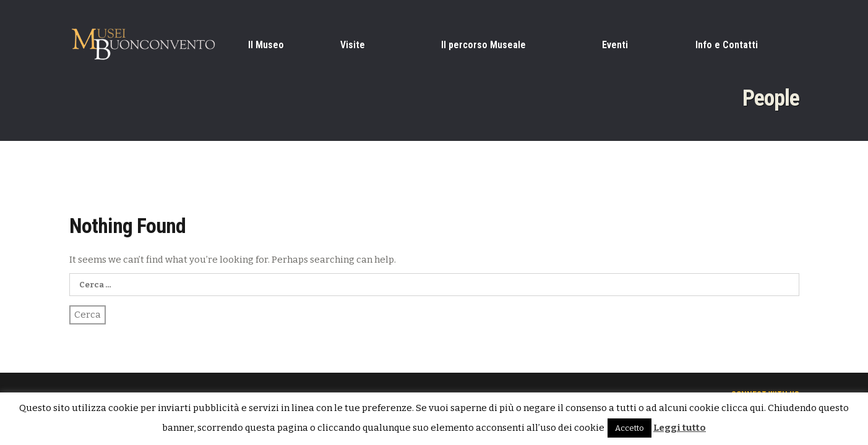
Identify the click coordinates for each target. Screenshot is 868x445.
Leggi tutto (680, 428)
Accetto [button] (630, 428)
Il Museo (266, 45)
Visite (353, 45)
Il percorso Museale (483, 45)
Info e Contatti (727, 45)
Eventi (615, 45)
